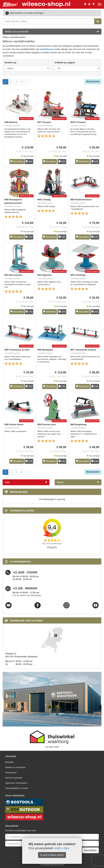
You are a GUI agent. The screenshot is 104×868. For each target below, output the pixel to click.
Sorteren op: (10, 63)
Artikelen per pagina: (65, 63)
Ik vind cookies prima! (52, 855)
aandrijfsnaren (47, 49)
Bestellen (17, 161)
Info (29, 161)
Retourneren (11, 773)
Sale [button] (26, 482)
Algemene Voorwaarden (16, 783)
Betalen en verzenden (15, 767)
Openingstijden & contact (17, 788)
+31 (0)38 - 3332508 (25, 572)
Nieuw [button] (78, 482)
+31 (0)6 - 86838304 (25, 589)
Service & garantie (14, 778)
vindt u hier (62, 848)
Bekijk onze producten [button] (52, 32)
